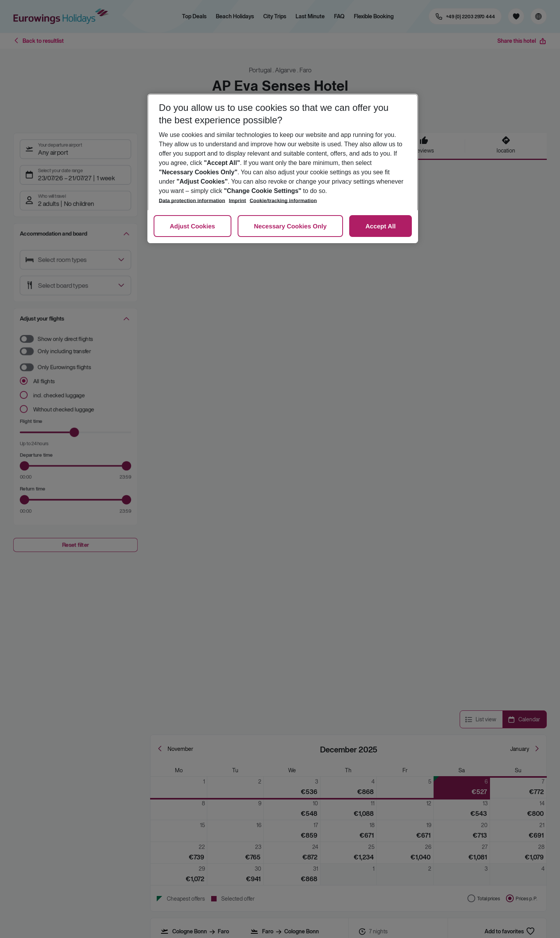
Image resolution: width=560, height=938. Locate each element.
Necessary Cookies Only (290, 227)
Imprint (237, 201)
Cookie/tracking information (283, 201)
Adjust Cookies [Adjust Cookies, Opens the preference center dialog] (192, 227)
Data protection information (192, 201)
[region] (283, 168)
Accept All (381, 227)
